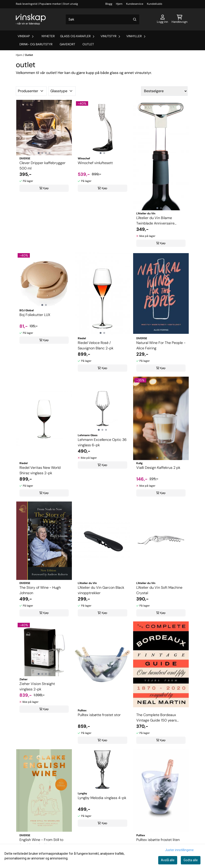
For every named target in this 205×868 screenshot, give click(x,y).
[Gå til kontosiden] (162, 19)
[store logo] (31, 19)
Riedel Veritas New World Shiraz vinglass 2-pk (40, 470)
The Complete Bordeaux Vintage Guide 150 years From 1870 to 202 (157, 718)
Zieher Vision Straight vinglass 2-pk (37, 686)
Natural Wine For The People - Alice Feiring (161, 345)
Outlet (88, 44)
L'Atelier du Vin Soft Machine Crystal (159, 590)
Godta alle (191, 860)
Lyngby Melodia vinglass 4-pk (102, 798)
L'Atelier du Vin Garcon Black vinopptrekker (101, 590)
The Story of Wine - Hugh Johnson (40, 590)
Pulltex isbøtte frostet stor (99, 715)
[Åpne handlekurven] (179, 19)
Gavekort (67, 44)
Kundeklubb (155, 4)
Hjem (119, 4)
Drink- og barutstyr (36, 44)
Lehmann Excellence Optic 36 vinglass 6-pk (102, 442)
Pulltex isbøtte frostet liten (158, 840)
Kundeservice (135, 4)
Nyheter (48, 36)
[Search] (135, 19)
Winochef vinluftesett (95, 163)
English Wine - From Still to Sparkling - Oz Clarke (41, 842)
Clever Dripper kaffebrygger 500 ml (42, 166)
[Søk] (102, 19)
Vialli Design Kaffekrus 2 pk (158, 468)
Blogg (109, 4)
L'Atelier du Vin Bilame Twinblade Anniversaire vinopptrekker (155, 221)
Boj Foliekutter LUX (35, 315)
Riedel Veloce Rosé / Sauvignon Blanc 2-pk (96, 345)
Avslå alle (168, 860)
